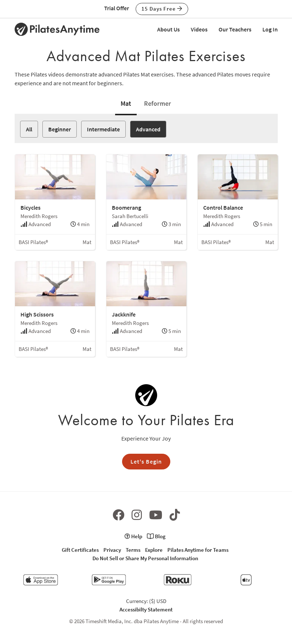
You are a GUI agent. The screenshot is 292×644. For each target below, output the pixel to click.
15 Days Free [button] (162, 9)
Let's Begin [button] (146, 461)
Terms (133, 550)
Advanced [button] (148, 129)
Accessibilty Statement (146, 609)
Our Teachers (235, 29)
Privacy (112, 550)
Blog (156, 536)
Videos (199, 29)
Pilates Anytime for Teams (198, 550)
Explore (154, 550)
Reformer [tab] (158, 103)
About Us (168, 29)
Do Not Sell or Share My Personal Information (145, 558)
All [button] (29, 129)
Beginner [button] (60, 129)
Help (133, 536)
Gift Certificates (80, 550)
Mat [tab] (126, 103)
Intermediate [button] (103, 129)
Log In (270, 29)
